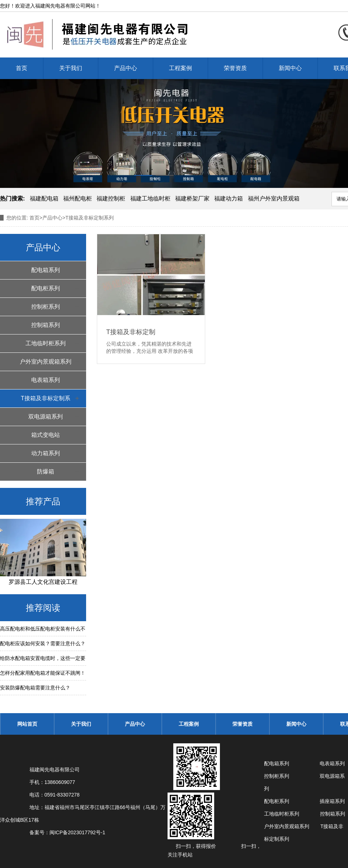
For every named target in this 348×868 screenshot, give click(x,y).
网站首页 (27, 724)
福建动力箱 (229, 198)
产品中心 (126, 68)
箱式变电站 (46, 435)
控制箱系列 (46, 325)
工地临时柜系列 (46, 343)
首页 (22, 68)
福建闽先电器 (50, 6)
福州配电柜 (77, 198)
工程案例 (180, 68)
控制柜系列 (46, 307)
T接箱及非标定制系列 (46, 401)
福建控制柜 (111, 198)
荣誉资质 (235, 68)
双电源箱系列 (46, 417)
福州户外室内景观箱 (274, 198)
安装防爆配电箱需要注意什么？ (35, 688)
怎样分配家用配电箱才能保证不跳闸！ (43, 673)
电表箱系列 (46, 380)
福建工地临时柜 (150, 198)
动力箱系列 (46, 453)
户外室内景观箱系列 (46, 362)
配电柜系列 (46, 288)
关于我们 (71, 68)
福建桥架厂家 (192, 198)
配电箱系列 (46, 270)
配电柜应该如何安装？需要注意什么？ (43, 643)
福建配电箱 (44, 198)
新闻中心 (290, 68)
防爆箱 (46, 472)
